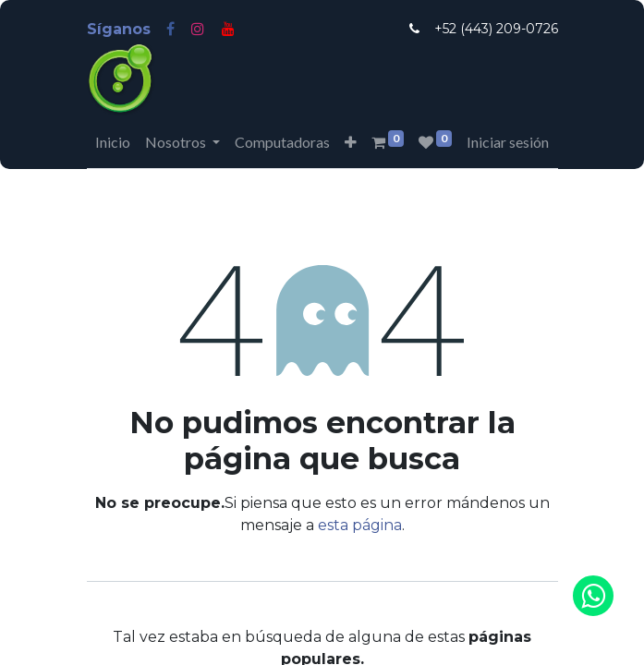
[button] (351, 142)
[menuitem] (113, 142)
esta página (360, 525)
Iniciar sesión (508, 142)
